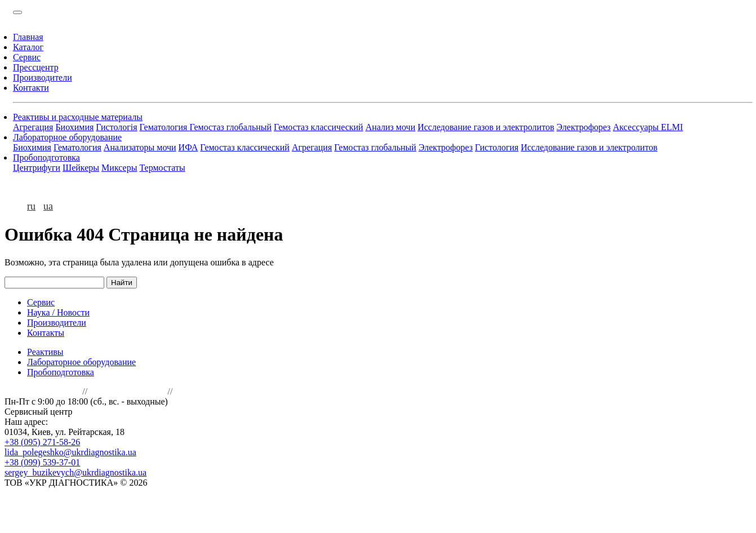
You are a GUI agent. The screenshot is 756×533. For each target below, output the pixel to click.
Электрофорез (584, 127)
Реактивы (45, 352)
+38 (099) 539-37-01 (42, 462)
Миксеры (119, 168)
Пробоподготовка (61, 372)
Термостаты (162, 168)
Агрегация (33, 127)
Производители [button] (43, 77)
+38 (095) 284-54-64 (112, 412)
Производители (57, 323)
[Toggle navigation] (17, 12)
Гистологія (116, 127)
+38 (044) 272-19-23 (212, 391)
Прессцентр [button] (36, 67)
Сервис (41, 302)
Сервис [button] (27, 57)
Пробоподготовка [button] (46, 157)
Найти (122, 283)
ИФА (188, 147)
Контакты (46, 333)
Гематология (165, 127)
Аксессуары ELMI (648, 127)
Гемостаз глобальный (230, 127)
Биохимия (74, 127)
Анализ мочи (391, 127)
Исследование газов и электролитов (486, 127)
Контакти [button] (31, 88)
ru (31, 206)
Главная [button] (28, 37)
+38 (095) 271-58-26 (42, 442)
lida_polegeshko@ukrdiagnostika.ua (70, 452)
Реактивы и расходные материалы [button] (78, 117)
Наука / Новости (58, 312)
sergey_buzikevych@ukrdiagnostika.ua (75, 472)
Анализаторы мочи (140, 147)
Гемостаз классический (319, 127)
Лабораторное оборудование (81, 362)
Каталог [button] (28, 47)
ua (48, 206)
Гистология (497, 147)
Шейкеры (81, 168)
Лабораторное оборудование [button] (67, 137)
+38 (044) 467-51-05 (42, 391)
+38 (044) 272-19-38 (127, 391)
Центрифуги (37, 168)
